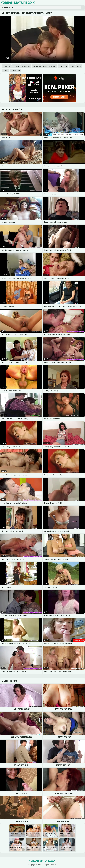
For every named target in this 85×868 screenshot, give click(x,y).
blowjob (38, 66)
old (80, 66)
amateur (27, 66)
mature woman (51, 66)
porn (6, 71)
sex (73, 66)
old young (16, 71)
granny (17, 66)
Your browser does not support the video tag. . (42, 40)
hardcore (64, 66)
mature (7, 66)
